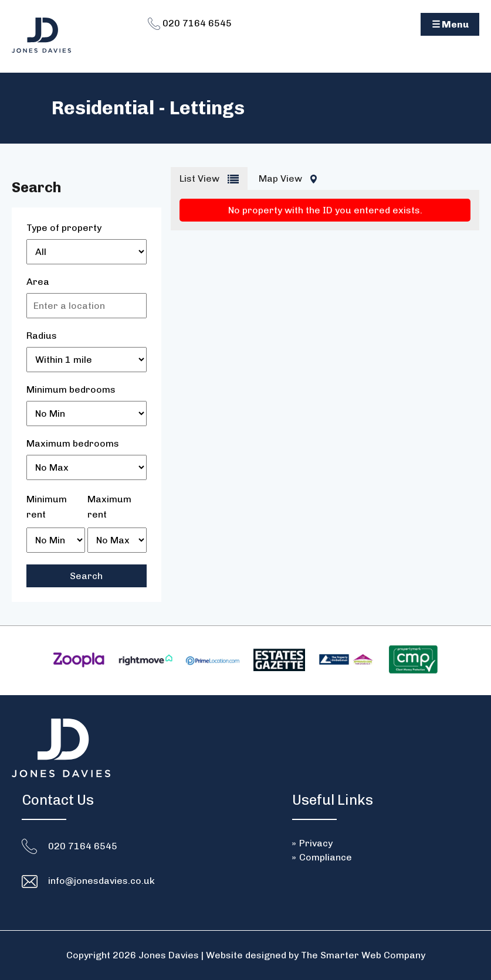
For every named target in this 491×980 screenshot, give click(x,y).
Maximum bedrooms (73, 443)
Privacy (316, 843)
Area (38, 282)
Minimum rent (47, 507)
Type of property (64, 228)
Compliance (326, 857)
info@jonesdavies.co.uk (101, 881)
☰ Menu (450, 24)
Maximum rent (109, 507)
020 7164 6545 (190, 23)
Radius (42, 336)
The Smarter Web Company (363, 955)
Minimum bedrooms (71, 389)
